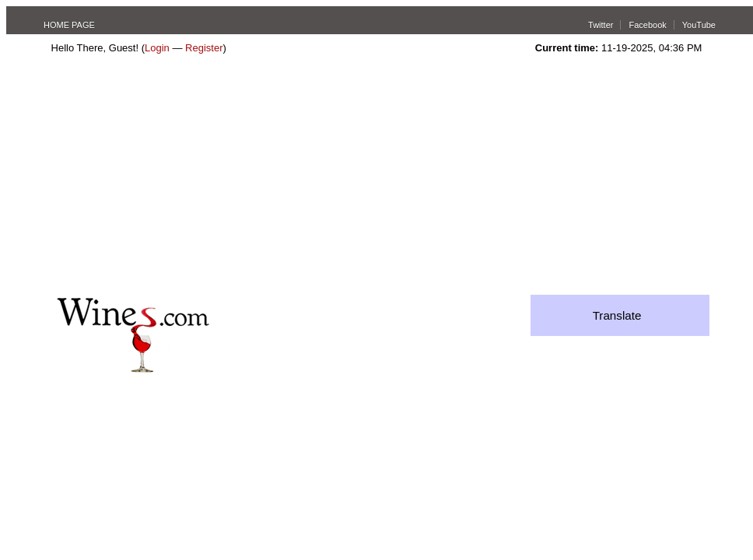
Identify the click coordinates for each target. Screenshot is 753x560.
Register (204, 48)
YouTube (699, 25)
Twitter (601, 25)
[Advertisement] (376, 178)
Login (157, 48)
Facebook (647, 25)
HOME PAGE (69, 25)
